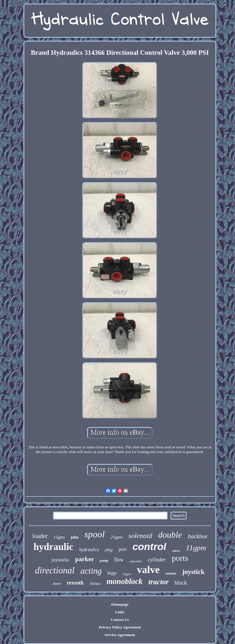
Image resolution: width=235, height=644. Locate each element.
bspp (112, 573)
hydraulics (89, 550)
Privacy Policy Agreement (120, 627)
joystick (194, 572)
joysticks (60, 560)
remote (171, 573)
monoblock (124, 581)
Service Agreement (120, 635)
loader (40, 536)
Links (120, 612)
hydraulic (54, 547)
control (149, 546)
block (181, 583)
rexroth (75, 583)
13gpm (59, 537)
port (122, 549)
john (75, 537)
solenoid (140, 536)
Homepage (120, 604)
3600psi (95, 584)
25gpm (127, 574)
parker (85, 559)
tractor (158, 582)
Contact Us (120, 620)
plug (109, 550)
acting (91, 571)
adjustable (136, 561)
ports (180, 558)
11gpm (196, 548)
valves (176, 551)
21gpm (116, 537)
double (170, 535)
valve (148, 570)
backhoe (198, 536)
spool (94, 534)
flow (119, 560)
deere (57, 584)
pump (104, 561)
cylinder (157, 560)
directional (55, 570)
